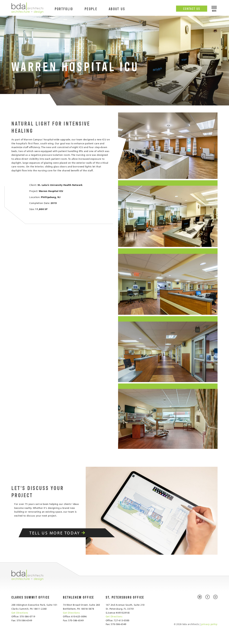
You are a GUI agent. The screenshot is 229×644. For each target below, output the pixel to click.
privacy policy (209, 624)
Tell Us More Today (62, 533)
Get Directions (20, 613)
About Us (117, 9)
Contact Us (192, 8)
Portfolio (64, 9)
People (91, 9)
